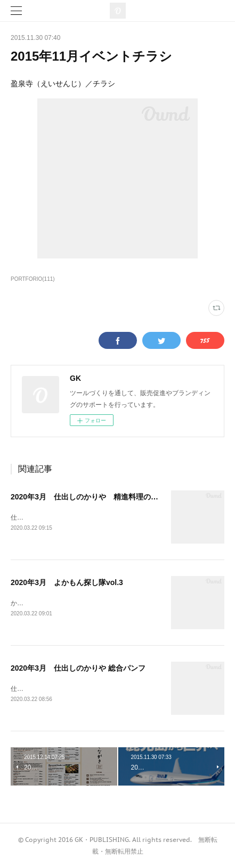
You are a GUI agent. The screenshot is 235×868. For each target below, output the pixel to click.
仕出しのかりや (33, 518)
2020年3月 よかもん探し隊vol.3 (67, 582)
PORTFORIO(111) (33, 279)
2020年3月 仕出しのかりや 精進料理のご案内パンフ (103, 497)
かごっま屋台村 (33, 603)
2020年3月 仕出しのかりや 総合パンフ (78, 668)
